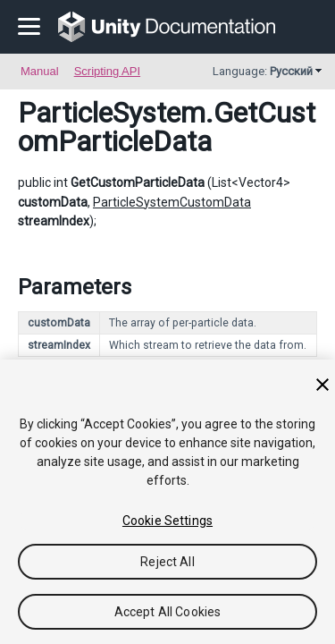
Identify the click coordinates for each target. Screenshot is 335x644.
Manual (40, 71)
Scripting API (107, 71)
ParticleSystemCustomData (172, 202)
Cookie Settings (167, 521)
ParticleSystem (112, 113)
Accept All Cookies (168, 612)
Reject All (167, 562)
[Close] (322, 385)
